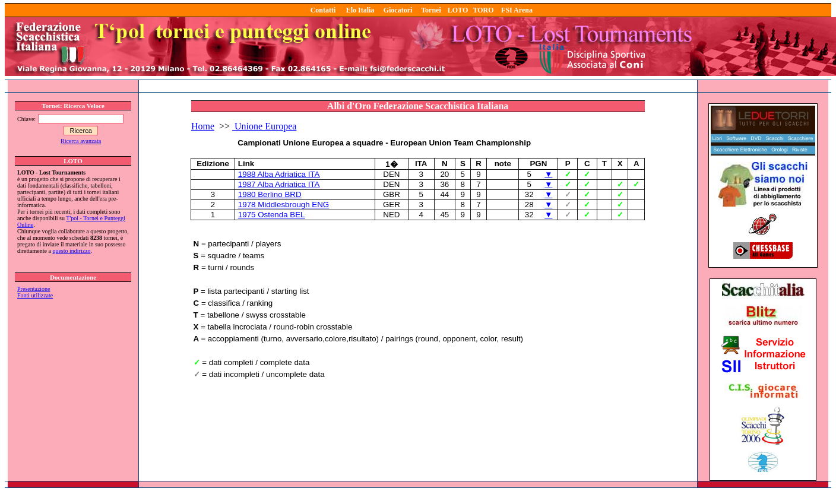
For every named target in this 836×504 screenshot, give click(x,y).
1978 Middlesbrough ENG (284, 205)
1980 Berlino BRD (270, 194)
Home (203, 126)
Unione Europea (264, 126)
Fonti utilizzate (35, 295)
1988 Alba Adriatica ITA (279, 174)
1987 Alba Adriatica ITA (279, 184)
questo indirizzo (71, 251)
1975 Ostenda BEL (272, 215)
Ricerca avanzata (81, 141)
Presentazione (34, 289)
